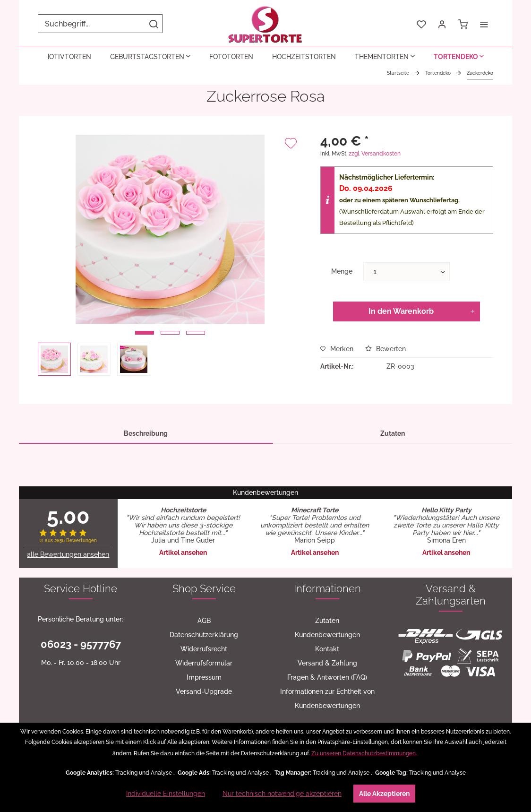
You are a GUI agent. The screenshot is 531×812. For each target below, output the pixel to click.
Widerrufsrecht (204, 649)
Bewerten (385, 349)
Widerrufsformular (204, 663)
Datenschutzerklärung (204, 635)
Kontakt (327, 649)
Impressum (204, 677)
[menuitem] (100, 24)
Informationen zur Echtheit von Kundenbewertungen (327, 699)
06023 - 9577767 (81, 644)
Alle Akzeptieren (384, 794)
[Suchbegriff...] (100, 24)
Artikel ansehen (183, 553)
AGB (204, 621)
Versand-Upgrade (204, 691)
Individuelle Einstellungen (166, 794)
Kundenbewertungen (327, 635)
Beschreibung (146, 433)
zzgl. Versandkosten (375, 154)
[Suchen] (154, 24)
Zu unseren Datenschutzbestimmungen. (364, 753)
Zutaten (393, 433)
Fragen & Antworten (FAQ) (327, 677)
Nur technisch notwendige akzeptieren (282, 794)
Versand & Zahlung (327, 663)
